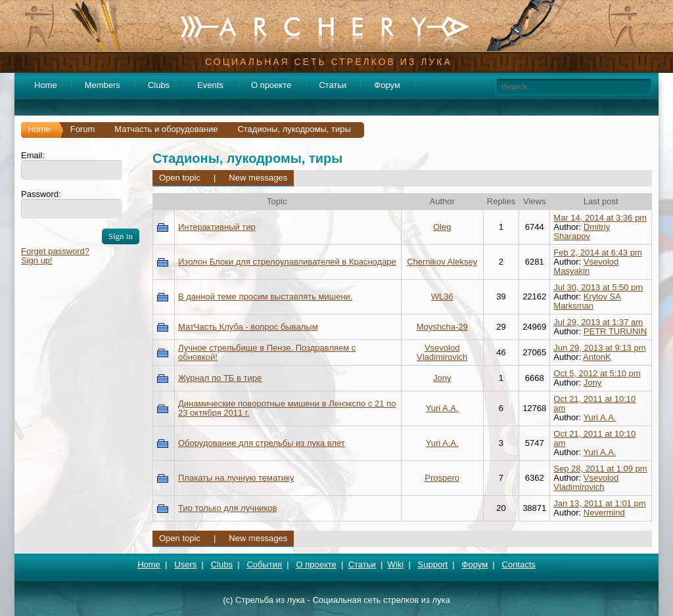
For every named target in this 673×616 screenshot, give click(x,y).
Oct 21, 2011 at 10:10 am (594, 404)
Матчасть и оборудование (166, 129)
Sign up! (37, 260)
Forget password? (55, 251)
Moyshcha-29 (442, 327)
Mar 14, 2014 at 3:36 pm (600, 218)
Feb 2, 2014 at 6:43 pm (597, 253)
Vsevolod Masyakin (586, 266)
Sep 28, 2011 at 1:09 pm (600, 469)
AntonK (597, 357)
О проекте (271, 85)
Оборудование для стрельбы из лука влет (262, 443)
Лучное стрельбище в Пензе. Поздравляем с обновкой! (267, 352)
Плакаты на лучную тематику (236, 478)
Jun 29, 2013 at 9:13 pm (599, 348)
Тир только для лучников (227, 508)
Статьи (333, 85)
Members (103, 85)
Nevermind (604, 513)
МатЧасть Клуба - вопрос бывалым (248, 327)
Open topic (180, 178)
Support (433, 564)
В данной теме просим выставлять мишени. (265, 297)
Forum (83, 129)
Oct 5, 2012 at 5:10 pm (597, 373)
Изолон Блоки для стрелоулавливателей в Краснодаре (287, 262)
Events (210, 85)
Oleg (442, 227)
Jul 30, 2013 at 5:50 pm (598, 287)
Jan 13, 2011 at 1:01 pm (599, 503)
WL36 (442, 297)
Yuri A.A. (442, 408)
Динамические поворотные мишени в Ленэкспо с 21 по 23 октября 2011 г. (287, 408)
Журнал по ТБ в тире (220, 378)
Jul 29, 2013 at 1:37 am (598, 322)
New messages (258, 178)
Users (185, 564)
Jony (442, 378)
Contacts (519, 564)
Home (46, 85)
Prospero (442, 478)
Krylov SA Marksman (587, 301)
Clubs (159, 85)
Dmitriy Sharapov (582, 231)
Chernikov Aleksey (442, 262)
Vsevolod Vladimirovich (442, 352)
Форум (387, 85)
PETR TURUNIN (615, 331)
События (264, 564)
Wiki (396, 564)
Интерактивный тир (217, 227)
